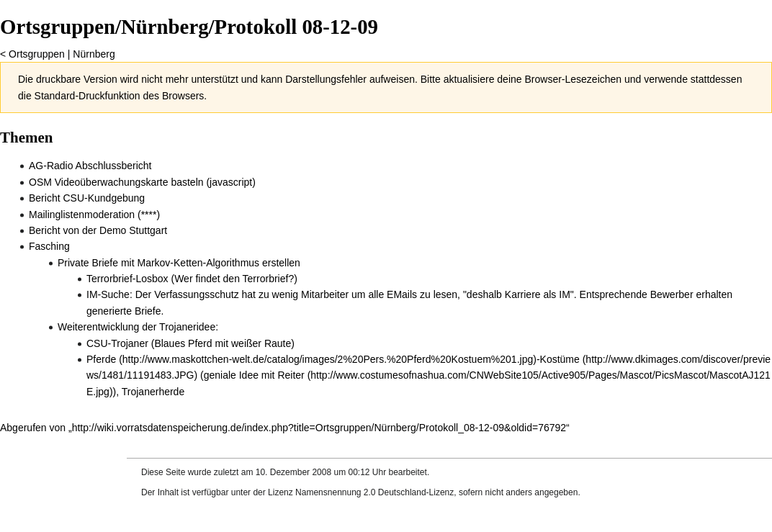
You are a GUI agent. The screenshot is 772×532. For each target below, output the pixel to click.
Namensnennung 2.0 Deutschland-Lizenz (374, 492)
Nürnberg (94, 54)
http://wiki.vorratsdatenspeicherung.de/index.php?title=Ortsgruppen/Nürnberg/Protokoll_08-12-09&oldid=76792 (319, 428)
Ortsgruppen (37, 54)
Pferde (101, 359)
